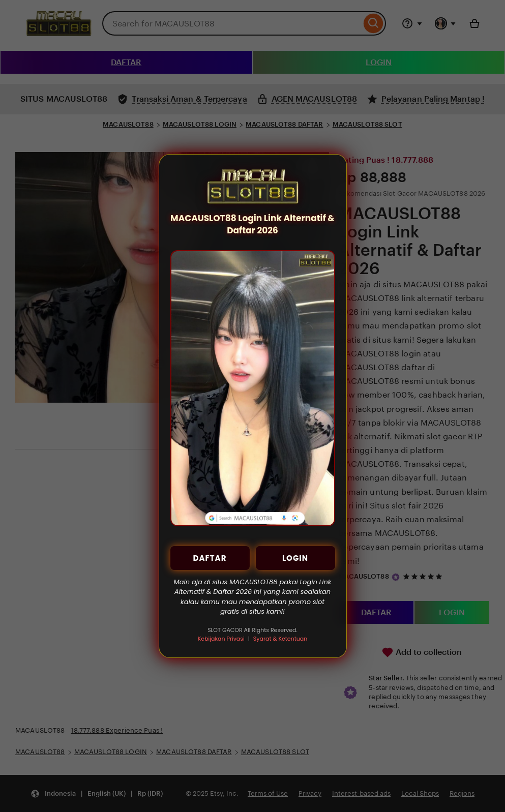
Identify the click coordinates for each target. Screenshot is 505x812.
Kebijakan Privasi (221, 639)
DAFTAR (210, 558)
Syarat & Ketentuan (280, 639)
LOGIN (295, 558)
